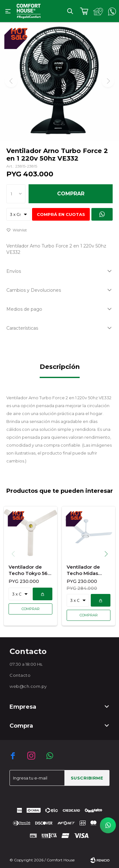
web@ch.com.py (28, 686)
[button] (108, 554)
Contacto (20, 675)
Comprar (71, 194)
